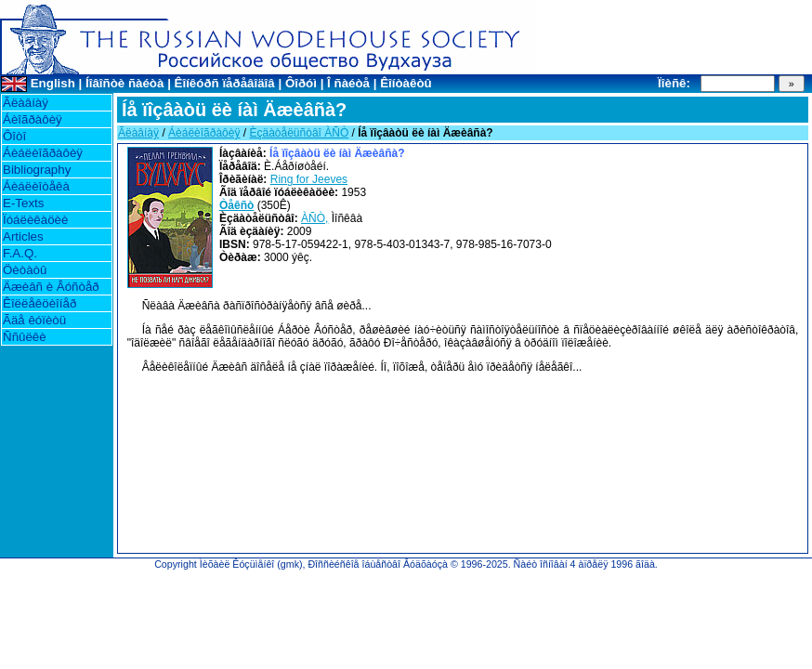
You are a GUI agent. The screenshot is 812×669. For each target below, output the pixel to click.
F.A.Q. (20, 253)
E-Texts (23, 203)
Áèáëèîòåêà (36, 186)
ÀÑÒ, (314, 218)
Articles (23, 236)
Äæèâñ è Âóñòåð (51, 287)
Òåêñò (236, 205)
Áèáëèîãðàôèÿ (43, 153)
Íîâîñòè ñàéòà (124, 83)
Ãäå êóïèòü (34, 320)
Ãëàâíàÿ (26, 103)
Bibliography (37, 170)
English (53, 83)
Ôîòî (14, 136)
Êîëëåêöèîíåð (39, 303)
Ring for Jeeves (309, 179)
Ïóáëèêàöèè (35, 220)
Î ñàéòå (348, 83)
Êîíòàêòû (406, 83)
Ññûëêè (25, 337)
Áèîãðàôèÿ (33, 119)
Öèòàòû (25, 270)
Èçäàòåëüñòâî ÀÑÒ (299, 133)
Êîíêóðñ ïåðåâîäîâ (225, 83)
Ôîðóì (301, 83)
